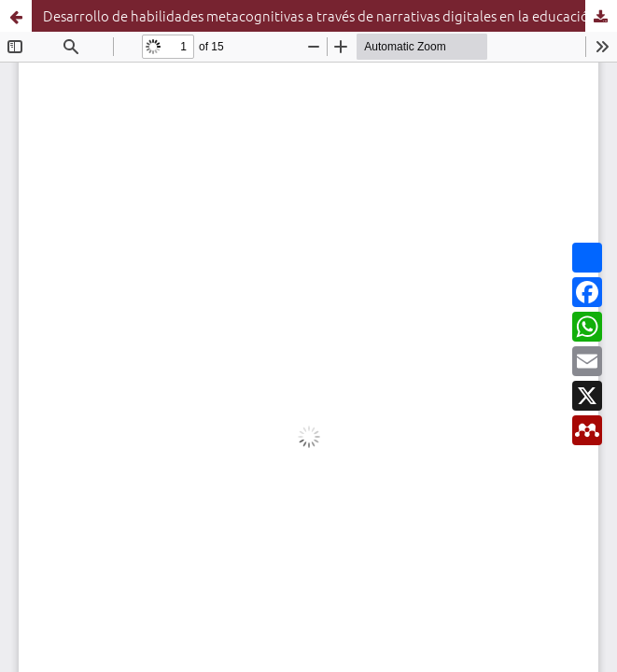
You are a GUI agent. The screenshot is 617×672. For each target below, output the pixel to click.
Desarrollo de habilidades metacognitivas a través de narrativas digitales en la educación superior (330, 15)
